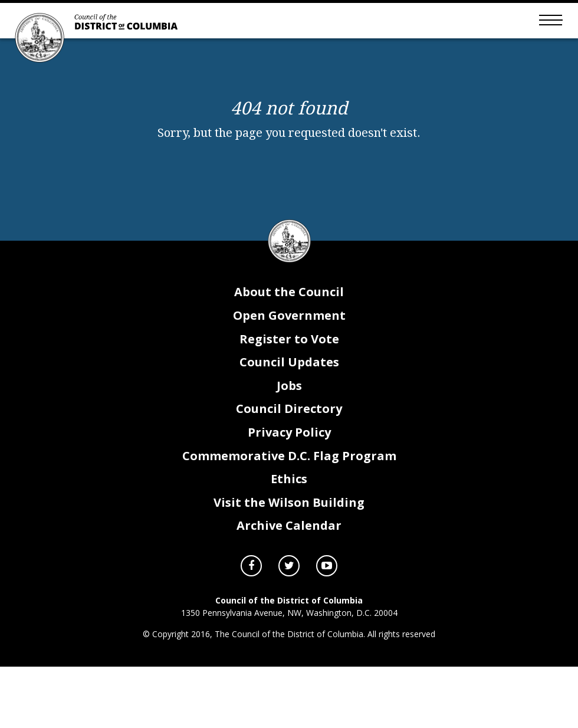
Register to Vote (289, 341)
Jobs (289, 388)
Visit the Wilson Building (289, 505)
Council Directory (289, 411)
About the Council (289, 294)
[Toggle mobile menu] (549, 21)
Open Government (289, 318)
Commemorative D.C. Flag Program (289, 458)
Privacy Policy (289, 434)
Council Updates (289, 364)
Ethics (289, 481)
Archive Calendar (289, 528)
